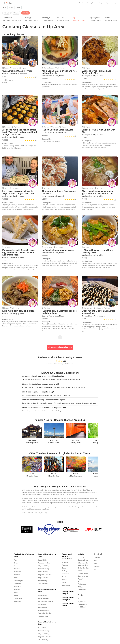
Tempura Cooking (44, 563)
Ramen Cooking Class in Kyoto (58, 130)
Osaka (17, 566)
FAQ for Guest (83, 573)
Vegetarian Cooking (45, 575)
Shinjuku (65, 562)
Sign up (108, 3)
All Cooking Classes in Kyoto (60, 347)
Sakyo (111, 19)
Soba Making (43, 581)
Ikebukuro (66, 574)
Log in (116, 3)
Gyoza (6, 68)
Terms (96, 569)
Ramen (46, 68)
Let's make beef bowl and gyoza (18, 311)
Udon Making (43, 607)
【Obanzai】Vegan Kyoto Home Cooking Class (97, 251)
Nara (16, 592)
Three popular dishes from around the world (59, 192)
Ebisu (64, 568)
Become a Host (83, 576)
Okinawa (17, 589)
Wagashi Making (44, 566)
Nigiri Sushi (82, 602)
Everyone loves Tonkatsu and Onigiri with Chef (96, 72)
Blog (96, 563)
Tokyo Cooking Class (89, 3)
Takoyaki (7, 127)
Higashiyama (95, 19)
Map (5, 7)
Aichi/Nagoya (19, 581)
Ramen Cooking (44, 569)
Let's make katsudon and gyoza (58, 250)
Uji (79, 19)
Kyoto (24, 68)
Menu (18, 7)
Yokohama (18, 584)
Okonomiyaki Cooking (46, 601)
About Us (81, 579)
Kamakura (18, 587)
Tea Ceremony (43, 584)
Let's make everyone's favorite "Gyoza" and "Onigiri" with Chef (18, 192)
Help (101, 3)
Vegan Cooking (43, 578)
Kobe (16, 595)
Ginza (64, 583)
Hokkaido (18, 572)
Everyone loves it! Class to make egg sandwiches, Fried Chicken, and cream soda (19, 252)
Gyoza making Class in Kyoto (17, 71)
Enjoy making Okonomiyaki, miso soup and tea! (98, 312)
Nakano (65, 580)
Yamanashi (18, 598)
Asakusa (65, 565)
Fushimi (63, 19)
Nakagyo (31, 19)
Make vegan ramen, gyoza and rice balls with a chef (59, 72)
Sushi (80, 599)
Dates (11, 7)
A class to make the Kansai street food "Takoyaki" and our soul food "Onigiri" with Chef (20, 132)
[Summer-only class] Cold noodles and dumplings (59, 312)
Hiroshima (18, 601)
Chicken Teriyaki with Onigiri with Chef (98, 131)
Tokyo (16, 560)
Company (97, 558)
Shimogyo (47, 19)
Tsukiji (64, 577)
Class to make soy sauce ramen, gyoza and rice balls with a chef (98, 192)
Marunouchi (66, 586)
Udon (50, 247)
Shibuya (65, 571)
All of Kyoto (12, 19)
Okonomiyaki (88, 308)
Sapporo (17, 575)
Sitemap (97, 566)
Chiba (16, 578)
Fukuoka (17, 569)
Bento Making (43, 572)
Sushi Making (43, 560)
